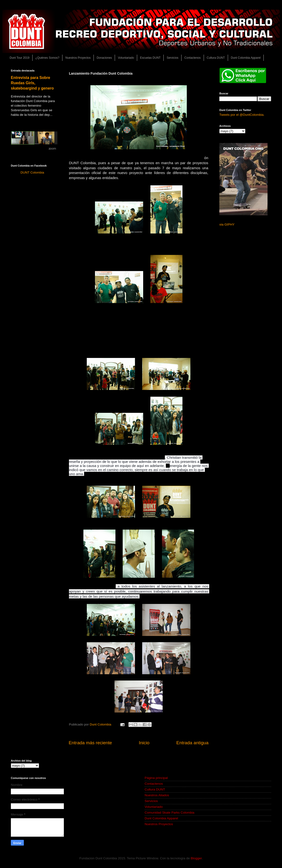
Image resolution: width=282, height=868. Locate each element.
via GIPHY (227, 224)
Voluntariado (126, 58)
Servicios (172, 58)
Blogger (196, 858)
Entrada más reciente (90, 743)
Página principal (156, 778)
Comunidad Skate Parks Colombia (169, 813)
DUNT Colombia (32, 172)
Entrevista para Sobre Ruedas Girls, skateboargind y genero (32, 83)
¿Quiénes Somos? (47, 58)
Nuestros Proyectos (78, 58)
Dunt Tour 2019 (20, 58)
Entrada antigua (192, 743)
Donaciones (104, 58)
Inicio (144, 743)
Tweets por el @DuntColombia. (242, 115)
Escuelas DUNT (150, 58)
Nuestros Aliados (157, 795)
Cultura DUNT (216, 58)
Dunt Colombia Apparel (246, 58)
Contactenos (192, 58)
